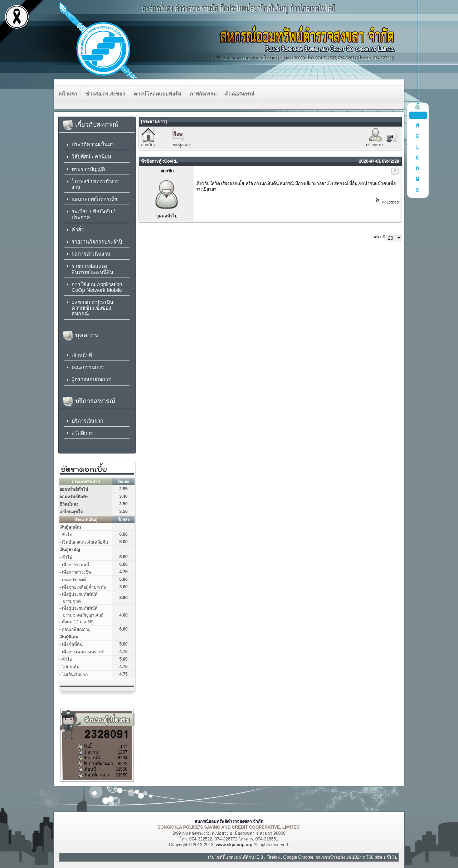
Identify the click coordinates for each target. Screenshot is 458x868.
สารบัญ (148, 145)
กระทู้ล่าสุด (181, 145)
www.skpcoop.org (234, 845)
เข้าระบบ (374, 145)
